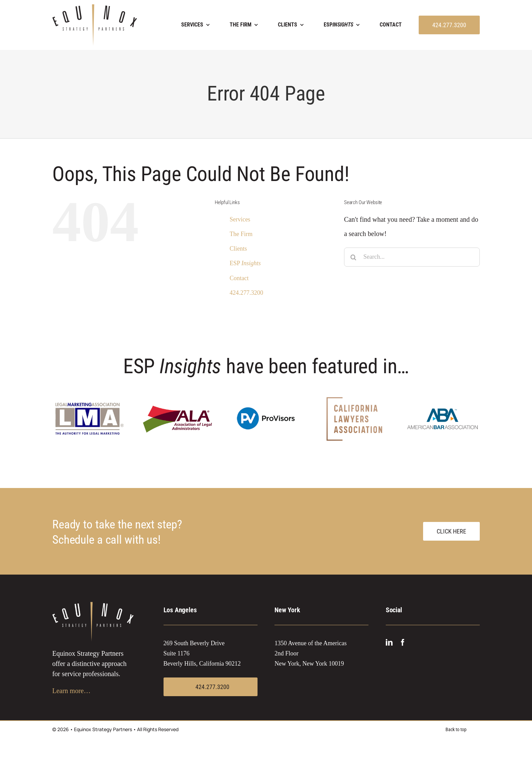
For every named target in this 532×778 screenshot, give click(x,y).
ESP (245, 263)
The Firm (241, 234)
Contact (239, 278)
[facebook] (403, 643)
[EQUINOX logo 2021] (95, 7)
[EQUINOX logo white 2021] (93, 605)
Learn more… (71, 691)
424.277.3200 (246, 293)
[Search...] (412, 257)
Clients (238, 249)
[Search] (354, 257)
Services (240, 219)
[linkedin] (389, 643)
